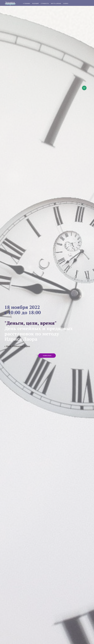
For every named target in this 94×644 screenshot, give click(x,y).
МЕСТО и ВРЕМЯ (56, 3)
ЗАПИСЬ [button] (66, 3)
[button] (47, 356)
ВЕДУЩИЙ (35, 3)
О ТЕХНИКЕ (27, 3)
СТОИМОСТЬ (45, 3)
